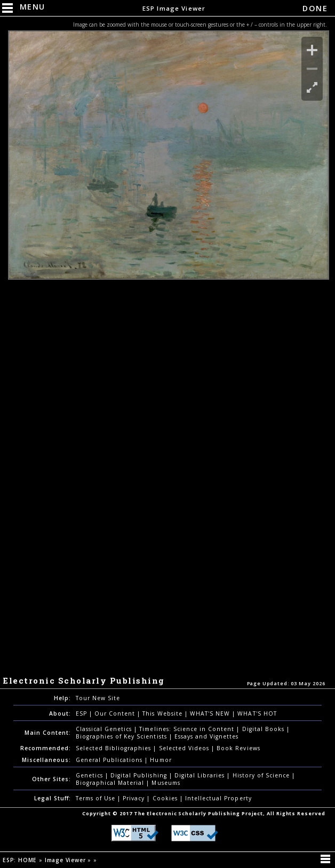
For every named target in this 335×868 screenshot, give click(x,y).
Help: (62, 698)
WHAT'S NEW (211, 713)
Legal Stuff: (53, 798)
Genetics (90, 775)
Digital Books (265, 729)
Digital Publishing (140, 775)
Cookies (166, 798)
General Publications (110, 760)
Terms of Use (97, 798)
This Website (163, 713)
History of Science (262, 775)
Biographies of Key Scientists (122, 736)
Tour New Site (98, 698)
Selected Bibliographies (115, 748)
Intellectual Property (218, 798)
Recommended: (46, 748)
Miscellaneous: (47, 760)
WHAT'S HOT (257, 713)
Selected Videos (185, 748)
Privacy (135, 798)
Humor (161, 760)
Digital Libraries (201, 775)
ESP (82, 713)
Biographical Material (111, 783)
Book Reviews (238, 748)
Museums (166, 783)
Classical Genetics (105, 729)
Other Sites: (51, 779)
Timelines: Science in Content (188, 729)
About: (60, 713)
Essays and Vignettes (207, 736)
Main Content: (48, 733)
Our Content (116, 713)
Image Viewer (66, 860)
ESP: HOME (21, 860)
